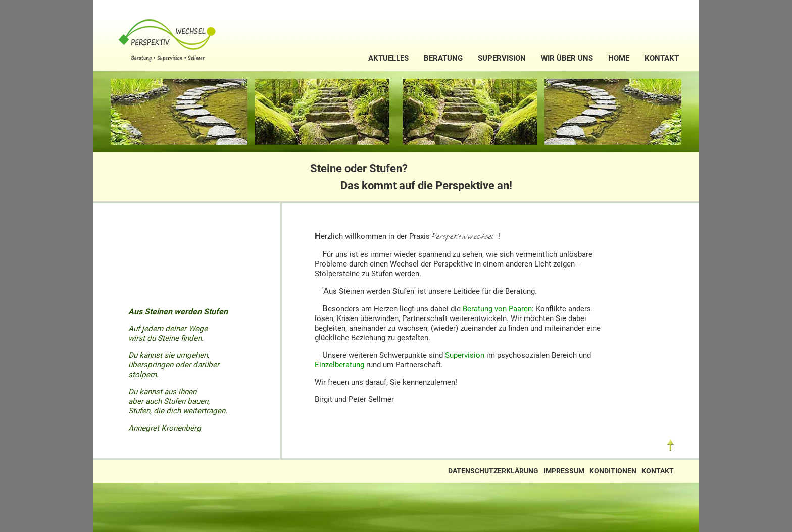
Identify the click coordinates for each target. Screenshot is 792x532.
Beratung (443, 58)
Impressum (564, 471)
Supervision (502, 58)
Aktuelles (388, 58)
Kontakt (662, 58)
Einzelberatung (339, 365)
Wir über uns (567, 58)
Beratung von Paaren (497, 309)
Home (619, 58)
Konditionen (613, 471)
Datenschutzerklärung (493, 471)
